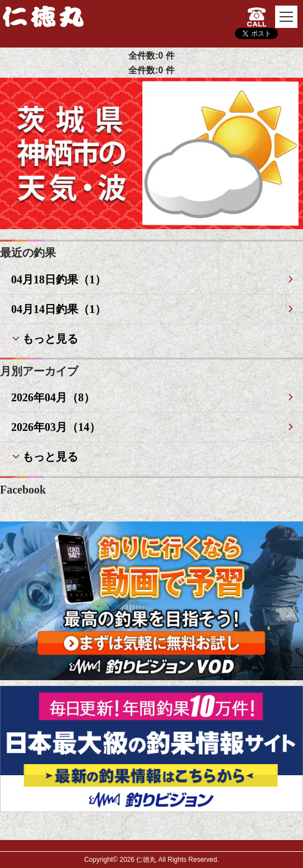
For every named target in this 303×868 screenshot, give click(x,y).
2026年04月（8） (53, 397)
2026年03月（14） (56, 427)
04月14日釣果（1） (59, 309)
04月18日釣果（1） (59, 279)
